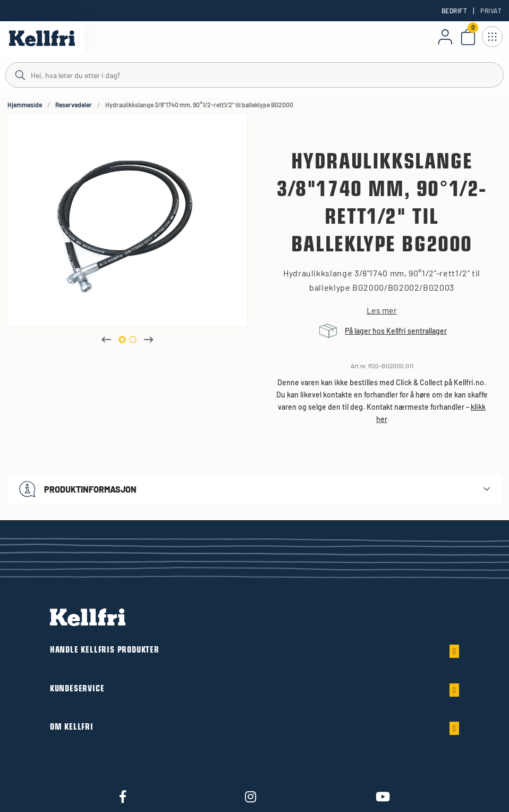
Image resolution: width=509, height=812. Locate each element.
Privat (491, 11)
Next (149, 340)
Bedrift (454, 11)
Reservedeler (74, 105)
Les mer (382, 310)
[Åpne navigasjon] (492, 37)
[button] (254, 489)
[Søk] (254, 74)
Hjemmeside (25, 105)
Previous (106, 340)
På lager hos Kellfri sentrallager (396, 331)
